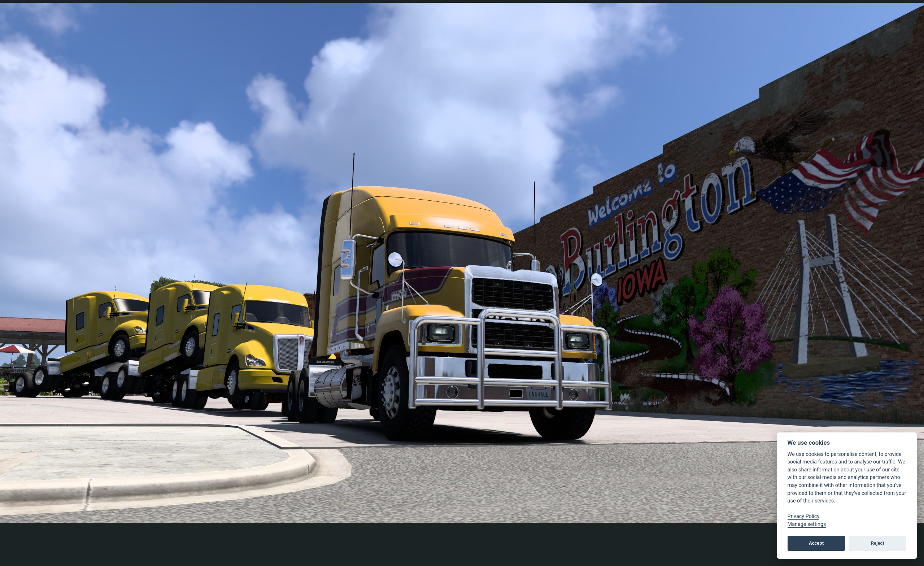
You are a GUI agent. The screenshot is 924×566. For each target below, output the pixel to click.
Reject (878, 543)
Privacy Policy (804, 516)
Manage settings (807, 524)
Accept (816, 543)
